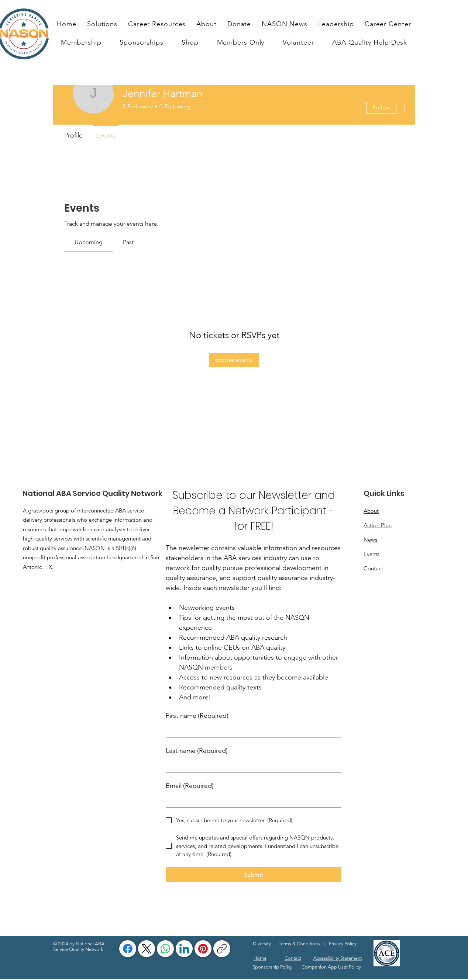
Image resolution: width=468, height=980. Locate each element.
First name (197, 716)
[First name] (251, 730)
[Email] (251, 800)
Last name (197, 751)
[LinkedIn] (184, 949)
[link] (89, 242)
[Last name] (251, 765)
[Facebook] (128, 949)
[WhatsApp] (165, 949)
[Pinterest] (203, 949)
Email (190, 786)
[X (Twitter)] (147, 949)
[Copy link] (222, 949)
